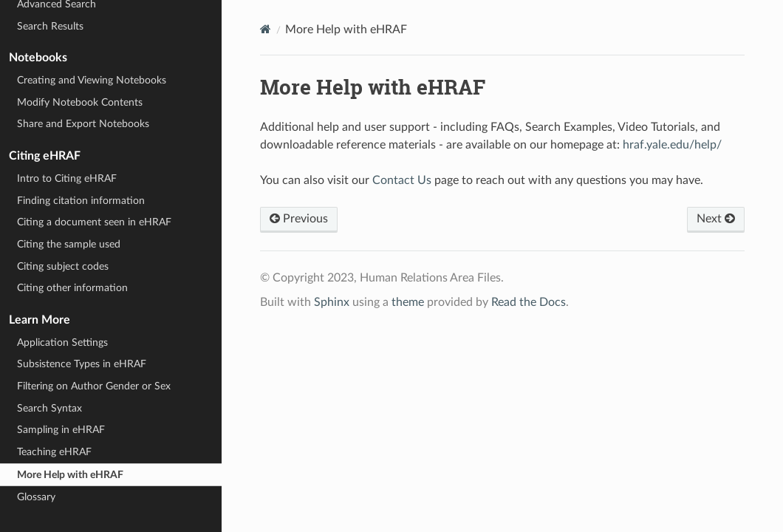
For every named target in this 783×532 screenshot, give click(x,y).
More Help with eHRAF (70, 475)
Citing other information (72, 288)
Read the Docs (529, 302)
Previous (299, 219)
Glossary (36, 497)
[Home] (266, 29)
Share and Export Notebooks (83, 124)
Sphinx (332, 302)
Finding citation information (81, 201)
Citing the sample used (69, 244)
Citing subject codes (63, 266)
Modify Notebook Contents (80, 102)
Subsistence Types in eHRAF (82, 364)
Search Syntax (49, 408)
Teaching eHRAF (54, 452)
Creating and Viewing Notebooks (92, 80)
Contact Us (402, 180)
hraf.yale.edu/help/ (672, 145)
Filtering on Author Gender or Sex (94, 386)
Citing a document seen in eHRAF (94, 222)
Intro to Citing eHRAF (67, 178)
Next (716, 219)
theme (408, 302)
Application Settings (62, 342)
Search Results (50, 26)
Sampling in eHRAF (61, 430)
